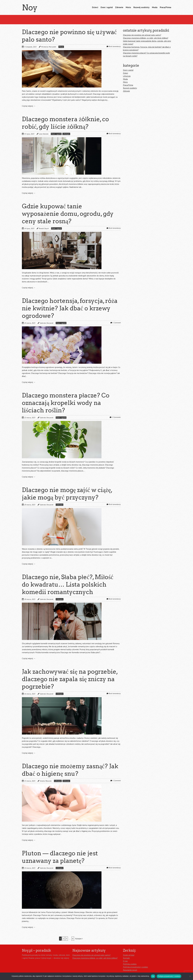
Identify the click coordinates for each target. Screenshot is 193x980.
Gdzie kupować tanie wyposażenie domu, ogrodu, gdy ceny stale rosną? (68, 214)
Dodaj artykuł (129, 955)
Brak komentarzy (115, 46)
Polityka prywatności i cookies (135, 967)
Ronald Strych (44, 228)
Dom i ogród (107, 7)
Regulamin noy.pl (130, 970)
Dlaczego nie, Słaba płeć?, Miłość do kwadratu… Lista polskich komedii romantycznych (68, 584)
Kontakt (126, 958)
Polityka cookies (130, 964)
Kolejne (79, 939)
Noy (30, 7)
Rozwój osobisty (141, 7)
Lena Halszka (44, 134)
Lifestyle (66, 134)
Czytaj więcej (29, 106)
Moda (155, 7)
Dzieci (95, 7)
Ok (153, 976)
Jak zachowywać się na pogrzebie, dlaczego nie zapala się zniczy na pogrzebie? (70, 679)
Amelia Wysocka (46, 781)
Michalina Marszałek (49, 47)
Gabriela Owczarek (47, 323)
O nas (125, 961)
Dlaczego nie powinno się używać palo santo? (142, 35)
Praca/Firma (165, 7)
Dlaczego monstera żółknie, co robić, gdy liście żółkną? (146, 38)
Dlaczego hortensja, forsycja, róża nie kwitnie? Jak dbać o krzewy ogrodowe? (70, 308)
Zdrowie (119, 7)
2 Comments (116, 417)
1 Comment (117, 323)
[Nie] (190, 976)
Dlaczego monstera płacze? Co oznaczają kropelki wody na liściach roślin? (66, 403)
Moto (128, 7)
